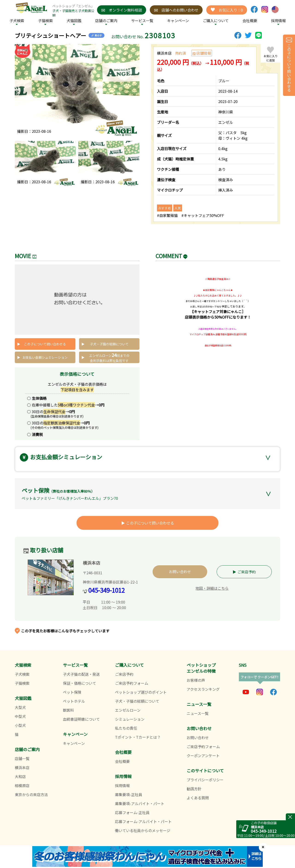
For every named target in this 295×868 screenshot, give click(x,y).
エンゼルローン (128, 710)
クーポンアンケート (203, 755)
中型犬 (20, 716)
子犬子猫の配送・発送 (81, 674)
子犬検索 (17, 21)
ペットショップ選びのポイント (141, 692)
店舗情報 (204, 53)
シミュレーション (130, 719)
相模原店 (22, 785)
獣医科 (68, 710)
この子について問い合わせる (45, 344)
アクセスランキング (203, 689)
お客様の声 (196, 680)
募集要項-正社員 (129, 794)
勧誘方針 (194, 789)
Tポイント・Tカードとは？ (138, 737)
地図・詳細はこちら (212, 588)
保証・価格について (80, 683)
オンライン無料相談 (122, 10)
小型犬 (20, 725)
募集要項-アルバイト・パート (140, 803)
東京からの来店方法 (31, 794)
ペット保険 (72, 692)
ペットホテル (74, 701)
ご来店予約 (247, 572)
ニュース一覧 (198, 713)
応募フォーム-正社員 (132, 812)
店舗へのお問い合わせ (176, 10)
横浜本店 (22, 767)
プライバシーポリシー (205, 780)
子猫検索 (45, 21)
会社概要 (250, 21)
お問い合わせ (180, 572)
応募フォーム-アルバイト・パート (143, 821)
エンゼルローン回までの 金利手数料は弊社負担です (109, 357)
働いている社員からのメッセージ (143, 830)
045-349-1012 (106, 590)
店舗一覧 (22, 758)
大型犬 (20, 707)
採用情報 (122, 785)
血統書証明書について (81, 719)
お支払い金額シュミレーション (45, 357)
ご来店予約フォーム (132, 683)
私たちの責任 (126, 728)
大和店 (20, 776)
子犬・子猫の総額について (109, 344)
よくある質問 (198, 798)
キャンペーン (178, 21)
